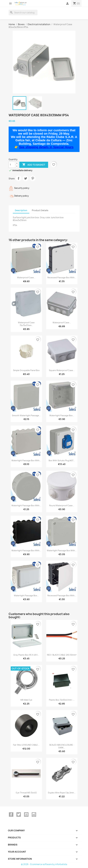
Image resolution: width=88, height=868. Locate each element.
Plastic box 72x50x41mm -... (62, 700)
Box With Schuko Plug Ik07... (62, 460)
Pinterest (33, 178)
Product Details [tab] (40, 210)
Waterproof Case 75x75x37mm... (26, 324)
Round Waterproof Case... (62, 505)
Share (18, 178)
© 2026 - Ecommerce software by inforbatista (44, 864)
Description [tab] (21, 210)
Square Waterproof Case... (62, 370)
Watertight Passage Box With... (26, 460)
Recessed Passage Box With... (62, 278)
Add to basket (34, 165)
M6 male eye (26, 700)
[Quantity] (12, 165)
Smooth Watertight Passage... (26, 415)
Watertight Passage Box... (62, 415)
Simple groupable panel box (26, 370)
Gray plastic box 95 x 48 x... (26, 655)
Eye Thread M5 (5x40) (26, 793)
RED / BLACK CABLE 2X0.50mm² (62, 655)
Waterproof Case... (26, 278)
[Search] (23, 13)
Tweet (26, 178)
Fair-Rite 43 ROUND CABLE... (26, 745)
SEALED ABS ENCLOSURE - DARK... (62, 746)
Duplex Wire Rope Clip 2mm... (62, 793)
